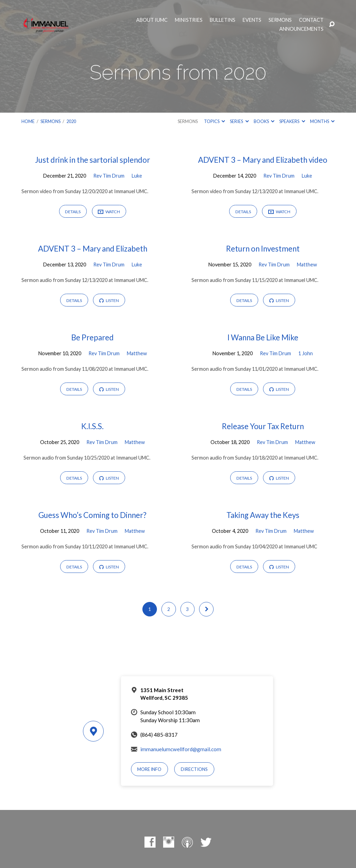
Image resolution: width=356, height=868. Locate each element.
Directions (194, 769)
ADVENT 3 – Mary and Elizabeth (93, 249)
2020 (71, 121)
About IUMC (152, 20)
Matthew (307, 265)
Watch (109, 212)
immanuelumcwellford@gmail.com (181, 749)
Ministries (189, 20)
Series (239, 121)
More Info (149, 769)
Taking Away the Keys (263, 515)
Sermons (280, 20)
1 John (306, 353)
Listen (109, 300)
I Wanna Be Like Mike (263, 337)
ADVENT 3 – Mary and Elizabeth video (263, 160)
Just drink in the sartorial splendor (92, 160)
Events (252, 20)
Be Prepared (92, 337)
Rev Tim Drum (109, 176)
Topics (214, 121)
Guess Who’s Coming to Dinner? (92, 515)
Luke (137, 176)
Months (322, 121)
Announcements (301, 29)
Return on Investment (263, 249)
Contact (311, 20)
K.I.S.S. (92, 426)
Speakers (292, 121)
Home (28, 121)
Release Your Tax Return (263, 426)
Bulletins (223, 20)
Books (264, 121)
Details (73, 212)
